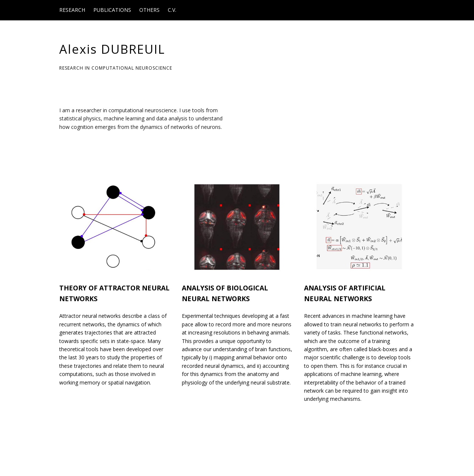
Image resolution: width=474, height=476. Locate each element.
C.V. (172, 10)
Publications (112, 10)
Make (87, 456)
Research (72, 10)
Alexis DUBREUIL (112, 49)
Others (149, 10)
